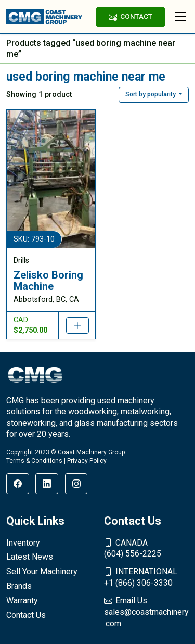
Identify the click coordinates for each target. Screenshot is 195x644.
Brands (19, 586)
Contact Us (26, 615)
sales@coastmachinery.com (147, 611)
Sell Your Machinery (42, 571)
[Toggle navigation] (180, 17)
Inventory (23, 543)
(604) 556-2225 (147, 548)
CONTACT (131, 16)
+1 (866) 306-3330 (147, 577)
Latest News (30, 557)
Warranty (22, 601)
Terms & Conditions (34, 461)
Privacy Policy (87, 461)
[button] (154, 95)
